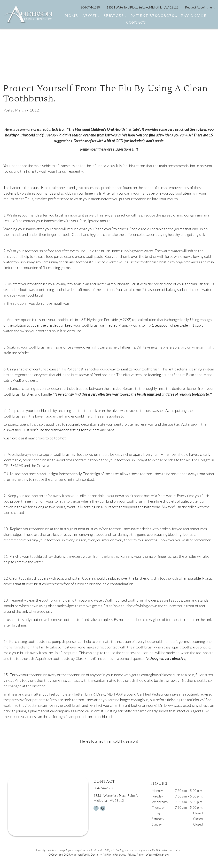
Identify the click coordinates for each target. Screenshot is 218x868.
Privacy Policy (136, 855)
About (90, 16)
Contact (136, 23)
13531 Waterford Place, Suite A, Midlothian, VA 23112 (142, 7)
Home (72, 16)
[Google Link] (103, 808)
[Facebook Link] (96, 808)
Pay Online (194, 16)
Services (114, 16)
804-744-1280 (90, 7)
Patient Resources (153, 16)
